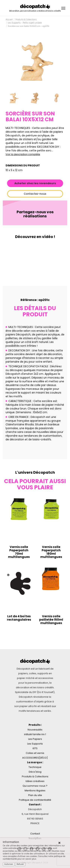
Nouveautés (35, 730)
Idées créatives (35, 781)
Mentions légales (35, 791)
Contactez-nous (35, 194)
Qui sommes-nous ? (35, 786)
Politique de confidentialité (35, 800)
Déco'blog (35, 772)
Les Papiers (35, 739)
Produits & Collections (26, 20)
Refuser (20, 864)
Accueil (9, 20)
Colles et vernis (35, 753)
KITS (35, 748)
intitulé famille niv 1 (35, 734)
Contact (35, 834)
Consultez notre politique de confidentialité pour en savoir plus (34, 858)
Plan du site (35, 795)
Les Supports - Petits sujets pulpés (25, 23)
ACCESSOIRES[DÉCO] (35, 758)
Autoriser (9, 864)
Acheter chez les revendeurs (35, 183)
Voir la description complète (23, 154)
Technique (35, 767)
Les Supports (35, 744)
